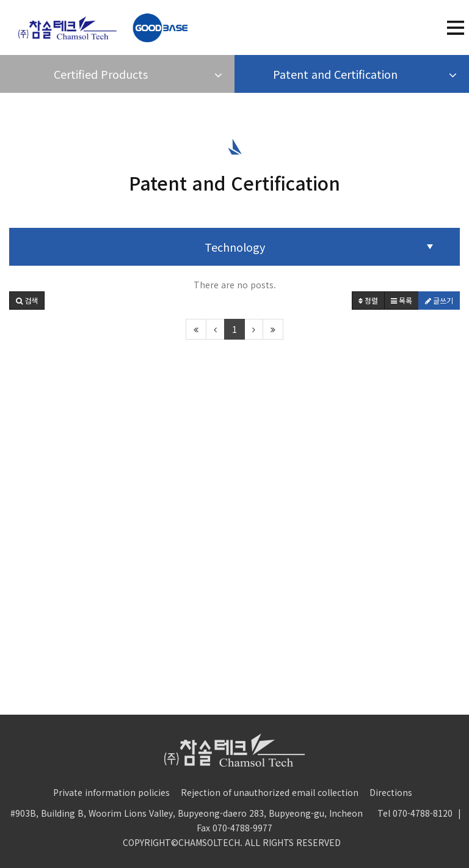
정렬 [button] (368, 300)
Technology (235, 247)
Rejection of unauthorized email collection (270, 792)
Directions (391, 792)
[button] (27, 301)
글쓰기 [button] (439, 300)
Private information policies (111, 792)
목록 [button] (402, 300)
